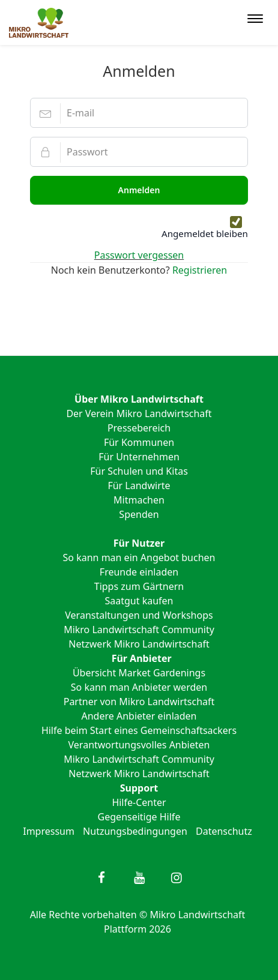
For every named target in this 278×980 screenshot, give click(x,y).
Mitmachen (139, 500)
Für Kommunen (139, 442)
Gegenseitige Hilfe (139, 817)
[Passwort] (139, 152)
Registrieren (200, 270)
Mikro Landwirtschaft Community (139, 630)
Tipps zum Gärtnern (139, 586)
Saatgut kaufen (139, 601)
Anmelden (139, 190)
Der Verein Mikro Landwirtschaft (139, 413)
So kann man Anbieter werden (139, 687)
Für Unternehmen (139, 457)
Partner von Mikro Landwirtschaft (139, 702)
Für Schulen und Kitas (139, 471)
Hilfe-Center (139, 802)
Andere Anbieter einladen (139, 716)
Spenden (139, 514)
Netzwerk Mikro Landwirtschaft (139, 644)
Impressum (49, 831)
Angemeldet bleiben (205, 233)
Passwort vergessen (139, 255)
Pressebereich (139, 428)
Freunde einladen (139, 572)
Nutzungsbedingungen (135, 831)
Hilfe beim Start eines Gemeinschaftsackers (139, 730)
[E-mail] (139, 113)
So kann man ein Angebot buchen (139, 558)
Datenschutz (224, 831)
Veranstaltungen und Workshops (139, 615)
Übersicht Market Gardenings (139, 673)
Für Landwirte (139, 485)
